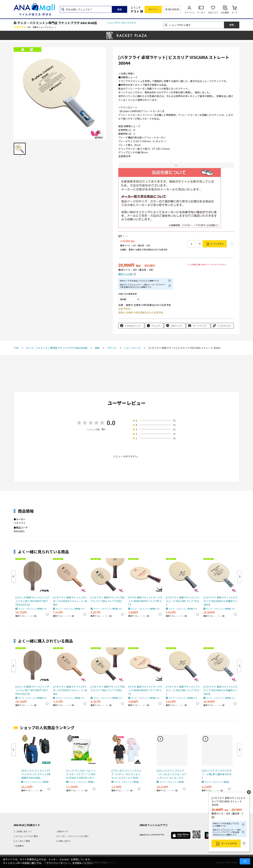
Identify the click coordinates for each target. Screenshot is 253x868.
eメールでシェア (200, 325)
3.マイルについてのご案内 (26, 836)
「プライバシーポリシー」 (58, 863)
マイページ (189, 12)
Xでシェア (156, 326)
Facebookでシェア (133, 326)
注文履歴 (225, 12)
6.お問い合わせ (63, 841)
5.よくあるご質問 (22, 841)
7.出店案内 (19, 846)
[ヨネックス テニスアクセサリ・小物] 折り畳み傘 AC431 (217, 774)
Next (239, 577)
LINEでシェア (177, 326)
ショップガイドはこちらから (122, 23)
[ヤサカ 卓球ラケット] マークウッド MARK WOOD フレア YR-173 (145, 601)
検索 (119, 9)
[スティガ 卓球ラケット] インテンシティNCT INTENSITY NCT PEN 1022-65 (32, 601)
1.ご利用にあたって (23, 831)
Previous (14, 577)
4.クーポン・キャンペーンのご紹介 (73, 836)
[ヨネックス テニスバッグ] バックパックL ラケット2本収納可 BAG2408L (36, 774)
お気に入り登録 (244, 844)
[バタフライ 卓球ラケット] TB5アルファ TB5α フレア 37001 (108, 599)
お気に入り (213, 12)
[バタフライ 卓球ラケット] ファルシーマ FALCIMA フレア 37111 (183, 601)
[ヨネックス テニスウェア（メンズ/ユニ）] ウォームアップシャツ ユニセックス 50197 (172, 774)
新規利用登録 (172, 9)
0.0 (111, 423)
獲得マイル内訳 (125, 274)
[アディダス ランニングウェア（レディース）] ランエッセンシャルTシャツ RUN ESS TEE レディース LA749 (126, 774)
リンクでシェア (224, 326)
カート (235, 12)
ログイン (153, 9)
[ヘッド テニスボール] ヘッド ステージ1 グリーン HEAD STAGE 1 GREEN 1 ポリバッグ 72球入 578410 (81, 774)
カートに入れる (217, 244)
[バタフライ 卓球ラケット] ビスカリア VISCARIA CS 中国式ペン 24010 (220, 601)
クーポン (201, 12)
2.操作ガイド (62, 831)
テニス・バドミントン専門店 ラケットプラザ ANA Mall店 (57, 23)
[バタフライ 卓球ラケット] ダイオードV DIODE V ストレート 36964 (70, 601)
